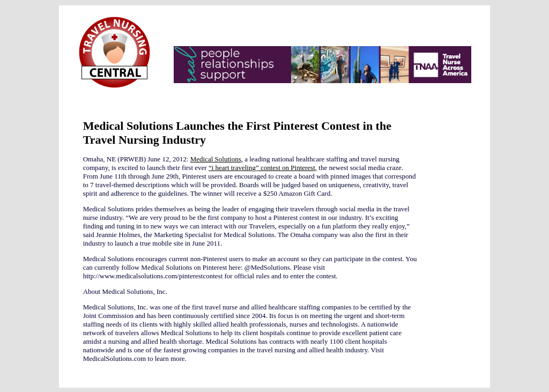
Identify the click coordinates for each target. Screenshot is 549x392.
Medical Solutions (216, 159)
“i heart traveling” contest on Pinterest (262, 168)
